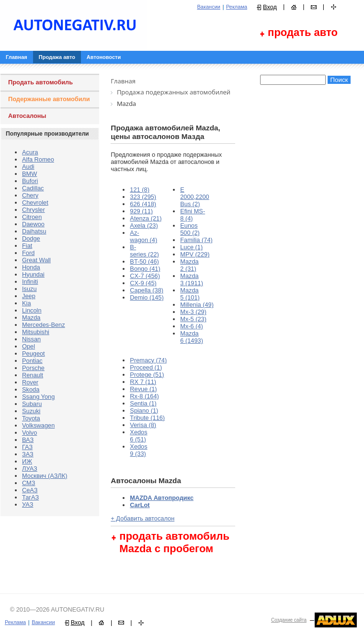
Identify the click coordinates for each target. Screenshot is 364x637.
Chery (30, 195)
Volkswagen (38, 425)
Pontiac (32, 361)
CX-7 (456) (145, 276)
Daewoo (33, 224)
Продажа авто (57, 57)
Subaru (32, 404)
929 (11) (141, 211)
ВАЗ (28, 440)
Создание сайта (289, 620)
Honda (31, 267)
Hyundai (33, 274)
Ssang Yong (38, 397)
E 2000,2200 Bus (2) (195, 197)
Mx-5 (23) (193, 319)
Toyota (31, 418)
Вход (270, 7)
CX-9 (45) (143, 283)
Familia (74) (196, 240)
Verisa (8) (143, 425)
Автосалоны (27, 116)
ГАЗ (27, 447)
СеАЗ (30, 490)
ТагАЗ (30, 497)
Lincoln (32, 310)
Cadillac (33, 188)
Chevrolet (35, 203)
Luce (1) (191, 247)
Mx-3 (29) (193, 312)
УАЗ (28, 504)
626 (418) (143, 204)
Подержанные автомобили (49, 99)
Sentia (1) (143, 403)
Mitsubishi (36, 332)
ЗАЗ (28, 454)
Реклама (237, 7)
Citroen (32, 217)
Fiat (27, 246)
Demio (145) (147, 297)
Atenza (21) (146, 218)
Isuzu (29, 289)
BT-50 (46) (144, 261)
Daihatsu (34, 231)
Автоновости (104, 57)
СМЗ (29, 483)
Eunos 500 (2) (190, 229)
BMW (29, 174)
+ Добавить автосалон (142, 518)
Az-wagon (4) (143, 236)
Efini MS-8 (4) (193, 215)
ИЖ (27, 461)
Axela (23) (144, 226)
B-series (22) (144, 251)
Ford (28, 253)
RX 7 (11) (143, 382)
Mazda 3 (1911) (192, 279)
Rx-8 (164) (144, 396)
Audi (28, 167)
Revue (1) (143, 389)
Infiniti (30, 282)
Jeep (29, 296)
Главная (17, 57)
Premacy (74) (148, 360)
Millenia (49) (197, 305)
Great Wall (36, 260)
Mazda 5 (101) (190, 294)
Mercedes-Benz (44, 325)
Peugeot (34, 353)
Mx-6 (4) (192, 326)
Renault (33, 375)
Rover (30, 382)
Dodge (31, 238)
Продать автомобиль (40, 82)
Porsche (33, 368)
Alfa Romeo (38, 159)
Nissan (31, 339)
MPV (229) (195, 254)
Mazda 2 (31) (189, 265)
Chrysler (34, 210)
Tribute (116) (147, 418)
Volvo (29, 433)
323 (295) (143, 197)
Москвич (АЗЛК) (45, 476)
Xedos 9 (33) (138, 450)
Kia (27, 303)
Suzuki (31, 411)
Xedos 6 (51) (138, 436)
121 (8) (140, 190)
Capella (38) (147, 290)
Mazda (31, 318)
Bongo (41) (145, 269)
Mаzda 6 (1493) (192, 337)
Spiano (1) (144, 411)
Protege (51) (147, 375)
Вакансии (209, 7)
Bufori (30, 181)
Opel (28, 346)
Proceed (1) (146, 367)
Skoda (31, 389)
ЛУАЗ (30, 469)
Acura (30, 152)
